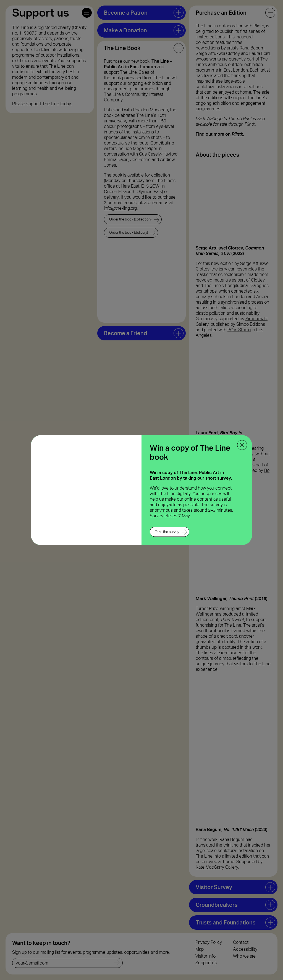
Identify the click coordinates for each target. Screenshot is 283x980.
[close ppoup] (242, 445)
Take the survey (167, 532)
